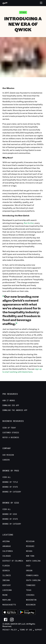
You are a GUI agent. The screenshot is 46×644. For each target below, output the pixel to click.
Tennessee (31, 585)
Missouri (30, 546)
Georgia (6, 571)
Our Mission (8, 455)
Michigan (30, 541)
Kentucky (7, 585)
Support (38, 630)
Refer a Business (11, 437)
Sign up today (9, 428)
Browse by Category (12, 492)
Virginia (30, 595)
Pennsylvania (32, 575)
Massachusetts (9, 605)
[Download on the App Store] (10, 612)
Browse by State (10, 487)
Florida (6, 566)
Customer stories (11, 433)
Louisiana (7, 590)
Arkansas (7, 546)
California (8, 551)
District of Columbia (13, 561)
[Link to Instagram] (12, 620)
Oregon (29, 571)
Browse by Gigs (10, 514)
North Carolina (33, 561)
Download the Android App (15, 410)
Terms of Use (26, 630)
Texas (29, 590)
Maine (5, 595)
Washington (31, 600)
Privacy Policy (10, 630)
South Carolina (33, 580)
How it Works (9, 401)
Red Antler (29, 223)
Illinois (7, 575)
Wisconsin (31, 605)
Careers (6, 460)
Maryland (7, 600)
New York (30, 556)
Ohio (28, 566)
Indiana (6, 580)
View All (7, 477)
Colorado (7, 556)
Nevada (29, 551)
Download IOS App (11, 405)
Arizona (6, 541)
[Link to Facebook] (6, 620)
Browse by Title (10, 482)
